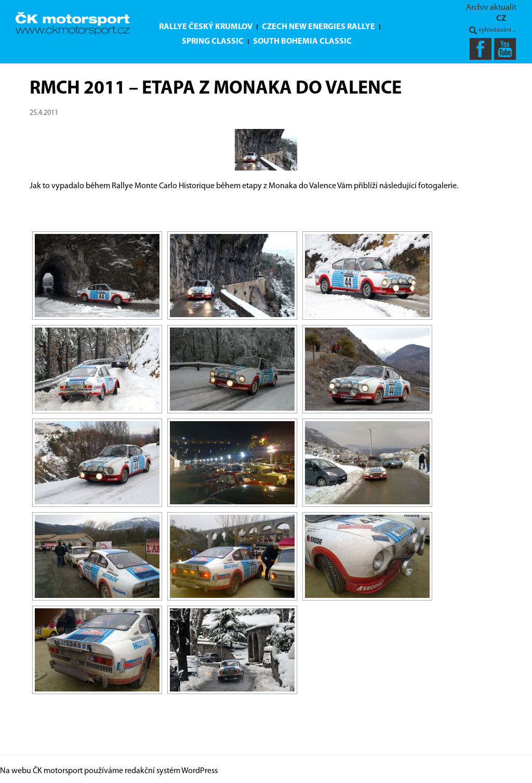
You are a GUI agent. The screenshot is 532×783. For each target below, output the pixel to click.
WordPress (199, 771)
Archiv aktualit (491, 8)
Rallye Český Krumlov (206, 27)
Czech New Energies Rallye (318, 27)
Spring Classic (213, 42)
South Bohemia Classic (302, 42)
